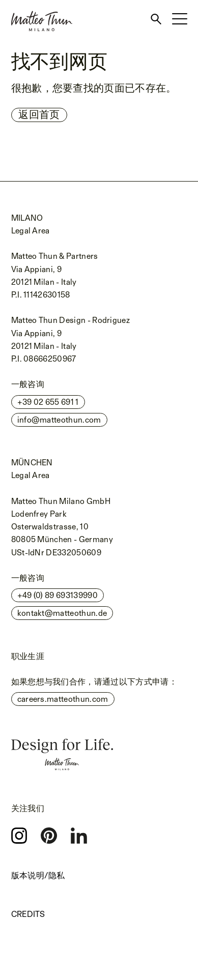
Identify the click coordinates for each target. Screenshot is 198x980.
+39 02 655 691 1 (48, 402)
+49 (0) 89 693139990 (58, 595)
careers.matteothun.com (63, 699)
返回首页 (39, 114)
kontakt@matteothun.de (62, 613)
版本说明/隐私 (38, 875)
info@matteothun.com (59, 420)
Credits (28, 914)
